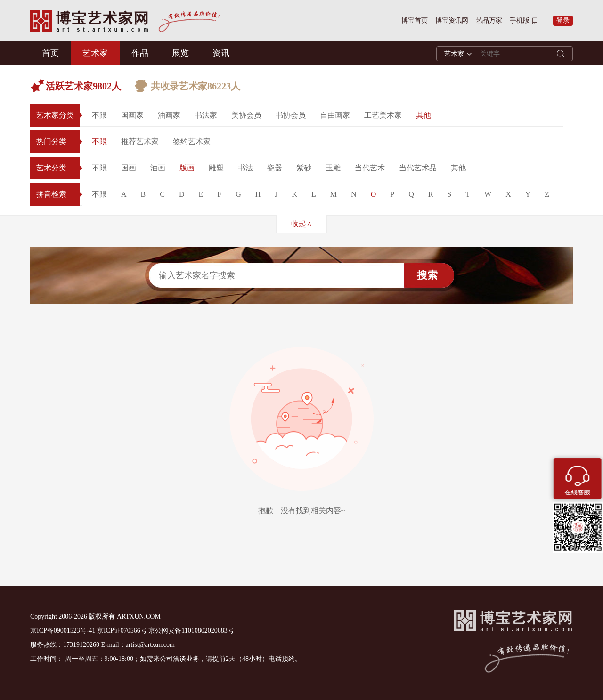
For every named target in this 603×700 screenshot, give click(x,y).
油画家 (169, 115)
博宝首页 (415, 20)
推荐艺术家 (140, 141)
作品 (140, 53)
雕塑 (216, 168)
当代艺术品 (418, 168)
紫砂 (304, 168)
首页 (50, 53)
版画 (187, 168)
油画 (158, 168)
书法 (245, 168)
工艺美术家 (383, 115)
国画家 (132, 115)
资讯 (221, 53)
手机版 (520, 20)
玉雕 (333, 168)
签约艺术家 (192, 141)
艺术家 (95, 53)
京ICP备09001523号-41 (63, 631)
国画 (129, 168)
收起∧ (302, 224)
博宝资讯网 (452, 20)
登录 (563, 20)
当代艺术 (370, 168)
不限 (99, 115)
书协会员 (291, 115)
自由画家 (335, 115)
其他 (424, 115)
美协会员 (246, 115)
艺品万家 (489, 20)
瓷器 (275, 168)
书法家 (206, 115)
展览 (180, 53)
